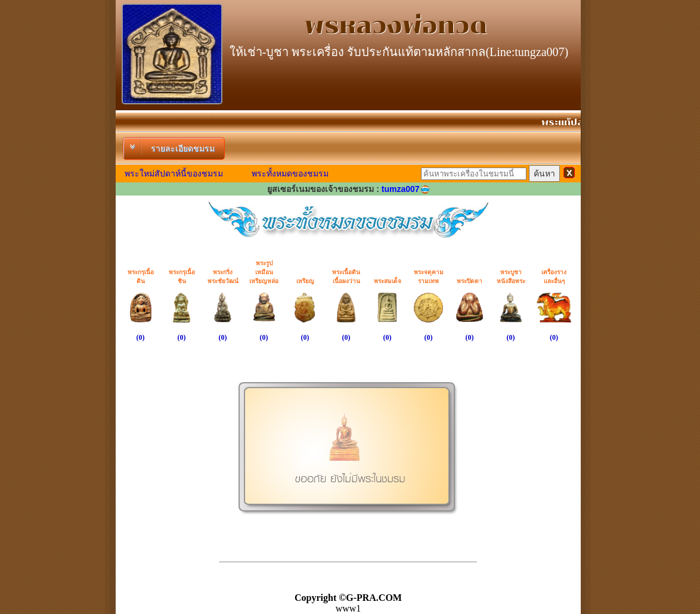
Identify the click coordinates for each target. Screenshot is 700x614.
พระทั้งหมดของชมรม (290, 173)
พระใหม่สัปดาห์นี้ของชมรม (174, 173)
